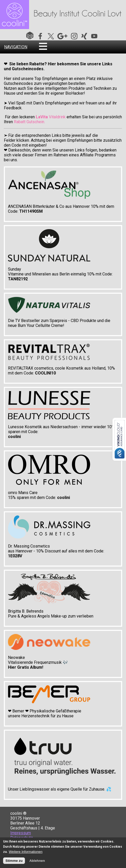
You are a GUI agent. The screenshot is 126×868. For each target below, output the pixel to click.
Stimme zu (14, 861)
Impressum (21, 833)
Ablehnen (37, 861)
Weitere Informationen (26, 852)
